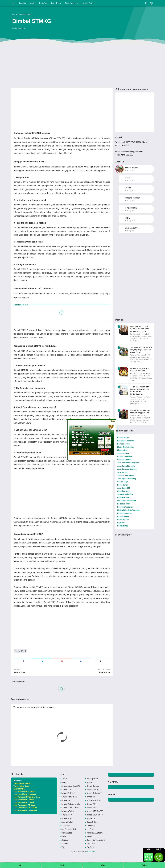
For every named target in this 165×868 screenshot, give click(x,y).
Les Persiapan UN (69, 829)
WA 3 (103, 865)
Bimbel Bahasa (93, 786)
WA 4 (144, 865)
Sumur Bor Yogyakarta (96, 840)
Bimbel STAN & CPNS (70, 808)
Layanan (23, 3)
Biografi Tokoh (67, 822)
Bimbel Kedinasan (69, 793)
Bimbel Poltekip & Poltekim (71, 804)
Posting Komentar (19, 28)
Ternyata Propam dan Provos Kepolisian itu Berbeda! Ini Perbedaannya (140, 390)
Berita (64, 782)
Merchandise (67, 833)
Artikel (33, 3)
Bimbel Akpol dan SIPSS (71, 786)
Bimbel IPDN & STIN (94, 790)
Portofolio (43, 3)
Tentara (65, 844)
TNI (63, 847)
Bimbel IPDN (66, 790)
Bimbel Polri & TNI (94, 800)
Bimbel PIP (91, 797)
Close (113, 421)
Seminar (65, 840)
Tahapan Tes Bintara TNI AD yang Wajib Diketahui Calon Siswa (141, 350)
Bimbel (89, 782)
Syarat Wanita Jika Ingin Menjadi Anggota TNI (141, 411)
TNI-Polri (90, 847)
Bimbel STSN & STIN (95, 815)
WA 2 (62, 865)
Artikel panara (92, 779)
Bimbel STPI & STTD (95, 811)
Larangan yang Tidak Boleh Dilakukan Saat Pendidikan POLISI (139, 329)
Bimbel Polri (87, 3)
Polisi (64, 836)
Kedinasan (66, 826)
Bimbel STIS (92, 808)
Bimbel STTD (67, 818)
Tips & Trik (91, 844)
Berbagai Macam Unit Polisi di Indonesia (139, 369)
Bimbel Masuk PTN (69, 797)
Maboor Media (91, 852)
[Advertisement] (82, 66)
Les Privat (91, 829)
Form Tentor (56, 3)
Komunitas (91, 826)
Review (90, 836)
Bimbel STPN (67, 815)
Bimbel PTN (19, 673)
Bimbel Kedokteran (94, 793)
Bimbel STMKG (21, 651)
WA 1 (21, 865)
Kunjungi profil (130, 170)
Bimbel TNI (91, 818)
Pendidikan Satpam (95, 833)
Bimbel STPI (104, 673)
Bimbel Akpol (71, 3)
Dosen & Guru (92, 822)
